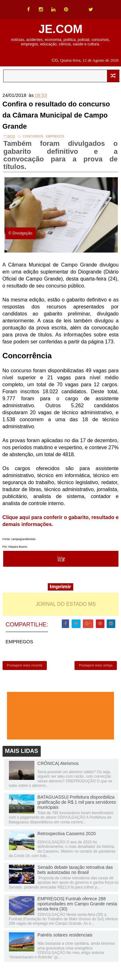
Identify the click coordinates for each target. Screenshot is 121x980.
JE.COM (60, 29)
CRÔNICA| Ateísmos (58, 764)
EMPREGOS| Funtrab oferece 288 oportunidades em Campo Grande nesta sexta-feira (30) (77, 904)
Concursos (33, 137)
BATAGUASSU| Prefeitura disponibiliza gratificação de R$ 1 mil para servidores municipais (77, 803)
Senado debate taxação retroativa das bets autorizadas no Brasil (75, 870)
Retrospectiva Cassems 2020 (67, 834)
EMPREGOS (55, 137)
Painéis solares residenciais (65, 936)
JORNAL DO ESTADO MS (66, 604)
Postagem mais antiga (96, 666)
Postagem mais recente (25, 666)
